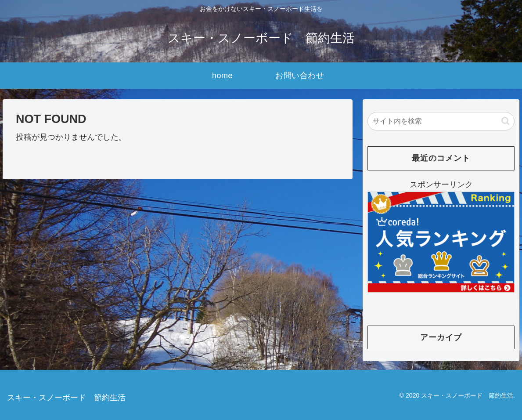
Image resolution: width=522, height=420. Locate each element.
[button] (506, 121)
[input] (441, 121)
